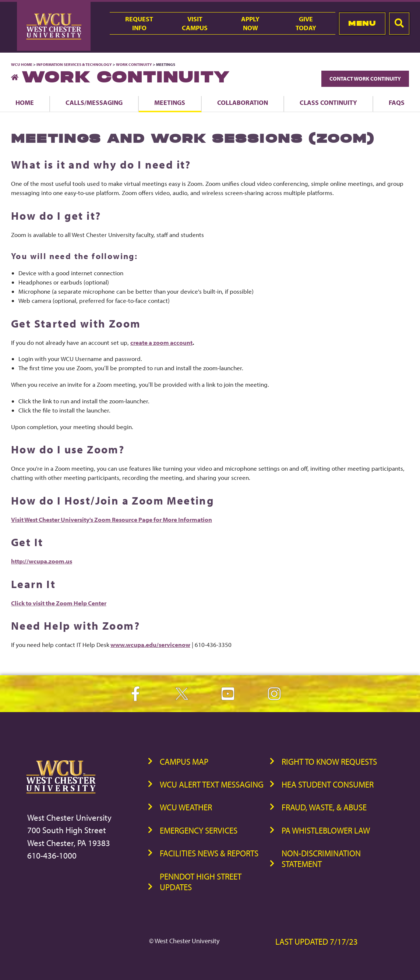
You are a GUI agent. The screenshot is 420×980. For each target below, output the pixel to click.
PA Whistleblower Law (326, 830)
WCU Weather (186, 807)
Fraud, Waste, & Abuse (324, 807)
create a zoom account (161, 342)
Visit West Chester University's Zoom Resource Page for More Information (112, 519)
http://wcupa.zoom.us (42, 561)
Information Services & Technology (75, 64)
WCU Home (22, 64)
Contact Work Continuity (365, 79)
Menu (362, 23)
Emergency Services (199, 830)
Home (25, 102)
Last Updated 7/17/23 (317, 942)
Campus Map (184, 762)
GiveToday (306, 23)
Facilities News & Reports (209, 853)
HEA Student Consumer (328, 784)
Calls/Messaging (94, 102)
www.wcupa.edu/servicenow (150, 645)
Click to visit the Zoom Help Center (59, 603)
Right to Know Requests (329, 762)
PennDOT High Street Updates (201, 882)
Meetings (170, 102)
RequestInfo (139, 23)
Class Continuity (328, 102)
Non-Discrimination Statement (321, 859)
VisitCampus (195, 23)
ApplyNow (250, 23)
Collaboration (243, 102)
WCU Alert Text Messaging (212, 784)
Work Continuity (134, 64)
